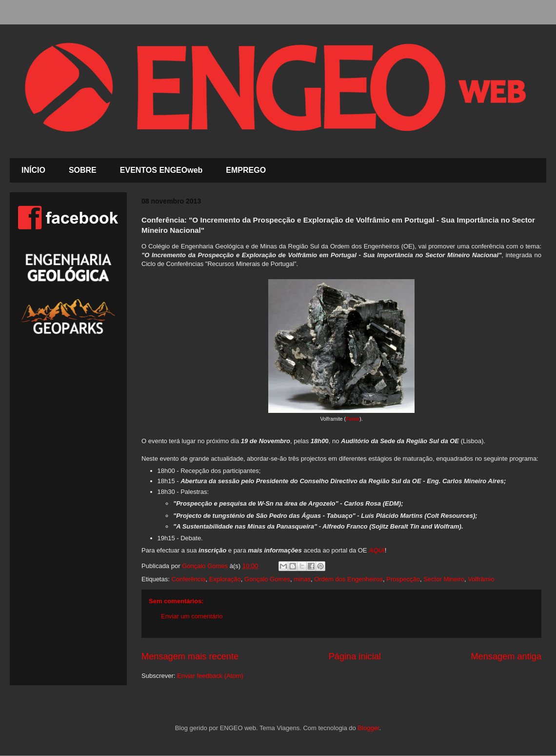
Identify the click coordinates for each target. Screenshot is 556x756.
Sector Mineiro (444, 579)
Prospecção (403, 579)
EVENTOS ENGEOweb (161, 170)
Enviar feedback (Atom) (210, 676)
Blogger (368, 728)
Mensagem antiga (506, 656)
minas (302, 579)
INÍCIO (33, 170)
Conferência (188, 579)
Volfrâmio (481, 579)
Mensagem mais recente (190, 656)
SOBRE (83, 170)
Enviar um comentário (192, 616)
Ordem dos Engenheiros (348, 579)
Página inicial (355, 656)
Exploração (225, 579)
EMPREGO (246, 170)
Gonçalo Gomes (267, 579)
